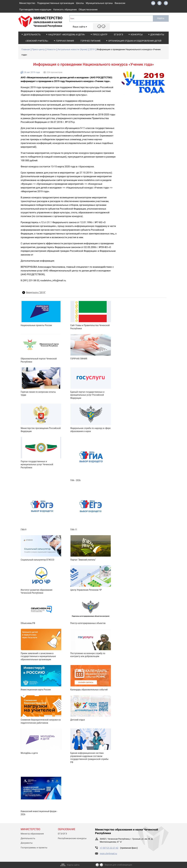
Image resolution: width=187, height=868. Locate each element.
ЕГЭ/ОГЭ (119, 35)
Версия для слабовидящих (118, 865)
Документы (157, 35)
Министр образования (32, 834)
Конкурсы (137, 35)
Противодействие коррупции (35, 10)
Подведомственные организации (56, 3)
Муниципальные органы (99, 3)
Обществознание (88, 10)
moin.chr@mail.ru (108, 854)
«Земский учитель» (37, 41)
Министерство (27, 3)
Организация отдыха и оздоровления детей (135, 41)
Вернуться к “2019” (36, 293)
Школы (80, 3)
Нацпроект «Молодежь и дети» (67, 35)
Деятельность (32, 35)
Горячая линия (65, 41)
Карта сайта (73, 865)
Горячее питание (91, 41)
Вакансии (120, 3)
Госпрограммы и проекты (34, 848)
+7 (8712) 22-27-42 (109, 848)
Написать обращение (65, 10)
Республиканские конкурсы (72, 838)
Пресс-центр (100, 35)
